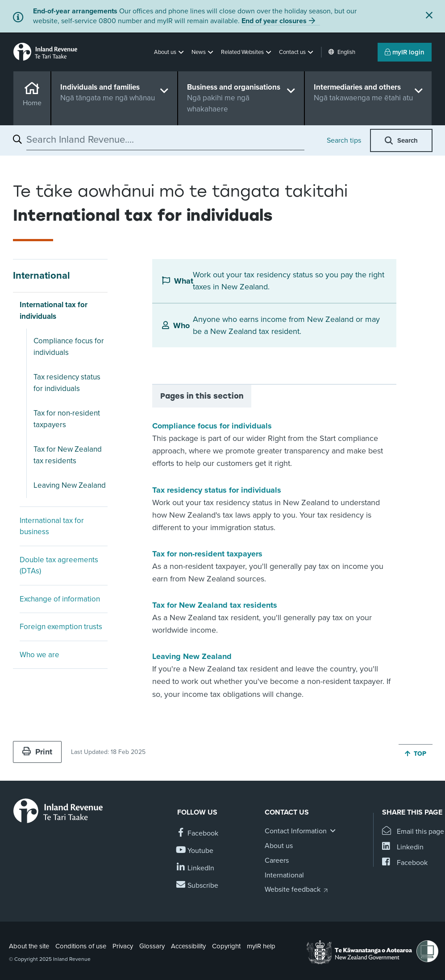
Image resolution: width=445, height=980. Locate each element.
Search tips (344, 140)
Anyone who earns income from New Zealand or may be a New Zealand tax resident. (286, 325)
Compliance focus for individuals (69, 347)
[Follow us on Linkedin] (196, 868)
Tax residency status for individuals (67, 383)
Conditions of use (81, 946)
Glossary (152, 946)
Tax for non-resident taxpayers (67, 419)
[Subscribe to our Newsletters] (198, 886)
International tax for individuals (54, 311)
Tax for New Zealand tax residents (68, 455)
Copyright (226, 946)
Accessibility (188, 946)
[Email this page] (413, 832)
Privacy (123, 946)
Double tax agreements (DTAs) (59, 566)
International (42, 276)
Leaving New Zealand (70, 485)
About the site (29, 946)
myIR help (261, 946)
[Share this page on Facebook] (405, 863)
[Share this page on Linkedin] (403, 847)
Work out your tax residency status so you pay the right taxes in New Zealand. (289, 281)
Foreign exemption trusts (61, 627)
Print (37, 752)
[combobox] (165, 140)
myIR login (405, 52)
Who (181, 325)
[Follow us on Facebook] (198, 834)
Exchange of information (60, 599)
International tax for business (52, 526)
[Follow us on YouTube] (195, 851)
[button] (170, 52)
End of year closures (274, 21)
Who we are (40, 655)
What (183, 281)
